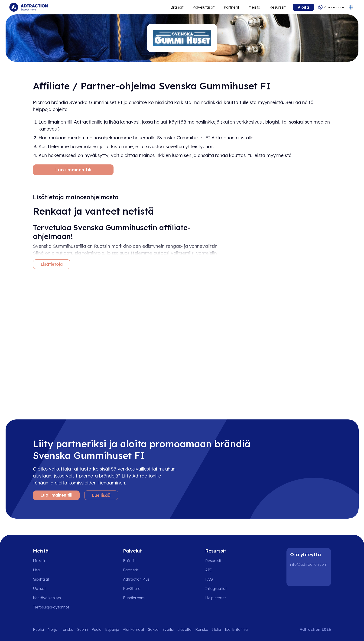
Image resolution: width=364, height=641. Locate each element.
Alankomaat (133, 629)
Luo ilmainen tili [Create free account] (73, 170)
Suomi (83, 629)
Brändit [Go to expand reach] (177, 7)
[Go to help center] (219, 598)
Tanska (67, 629)
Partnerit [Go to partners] (131, 570)
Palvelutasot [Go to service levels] (204, 7)
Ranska (202, 629)
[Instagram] (311, 577)
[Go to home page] (28, 7)
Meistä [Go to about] (254, 7)
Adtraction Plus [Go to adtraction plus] (136, 579)
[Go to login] (331, 7)
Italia (216, 629)
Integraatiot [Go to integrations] (216, 589)
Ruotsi (38, 629)
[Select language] (351, 7)
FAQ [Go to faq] (209, 579)
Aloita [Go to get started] (303, 7)
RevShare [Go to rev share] (132, 589)
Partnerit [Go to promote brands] (231, 7)
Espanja (112, 629)
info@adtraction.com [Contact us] (309, 564)
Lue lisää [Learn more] (101, 495)
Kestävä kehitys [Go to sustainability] (47, 598)
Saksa (153, 629)
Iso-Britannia (236, 629)
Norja (52, 629)
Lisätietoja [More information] (52, 264)
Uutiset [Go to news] (39, 589)
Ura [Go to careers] (36, 570)
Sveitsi (168, 629)
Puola (97, 629)
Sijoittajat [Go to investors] (41, 579)
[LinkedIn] (296, 577)
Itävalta (184, 629)
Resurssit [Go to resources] (278, 7)
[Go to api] (219, 570)
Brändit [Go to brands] (129, 561)
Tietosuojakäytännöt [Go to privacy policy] (51, 607)
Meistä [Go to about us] (39, 561)
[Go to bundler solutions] (137, 598)
